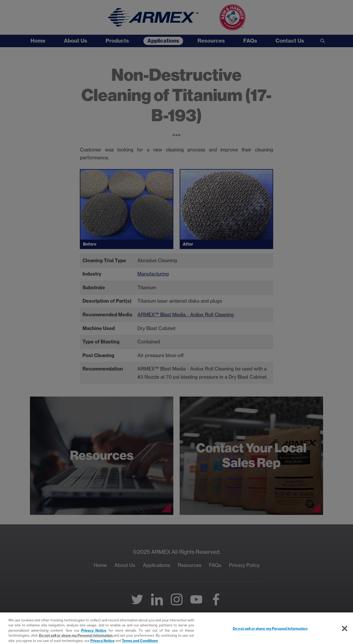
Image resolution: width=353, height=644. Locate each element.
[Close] (345, 631)
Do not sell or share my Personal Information (76, 637)
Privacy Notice (94, 632)
